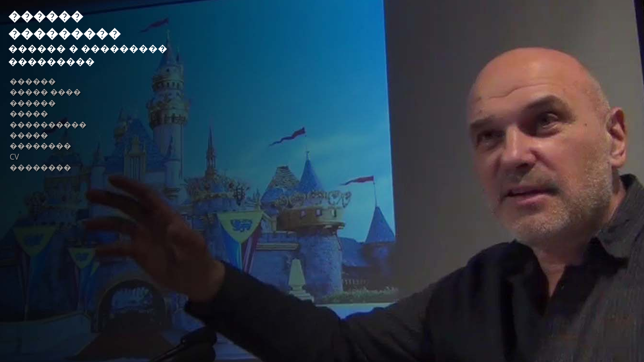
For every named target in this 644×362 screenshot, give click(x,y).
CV (14, 157)
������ (33, 81)
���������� (48, 125)
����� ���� (45, 92)
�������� (40, 146)
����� (29, 113)
